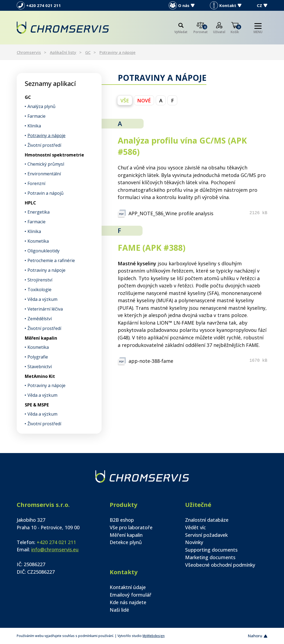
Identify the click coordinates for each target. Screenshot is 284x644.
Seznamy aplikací (50, 83)
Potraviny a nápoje (117, 52)
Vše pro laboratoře (131, 527)
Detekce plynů (126, 542)
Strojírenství (40, 280)
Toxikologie (39, 290)
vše (125, 100)
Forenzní (36, 183)
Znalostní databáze (207, 520)
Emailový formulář (131, 595)
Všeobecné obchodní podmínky (220, 565)
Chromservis (29, 52)
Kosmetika (38, 241)
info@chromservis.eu (55, 549)
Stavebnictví (40, 367)
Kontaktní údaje (128, 587)
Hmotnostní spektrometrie (54, 155)
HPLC (30, 203)
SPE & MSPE (37, 405)
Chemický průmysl (46, 164)
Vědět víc (195, 527)
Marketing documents (210, 557)
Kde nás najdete (128, 602)
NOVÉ (144, 100)
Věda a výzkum (42, 299)
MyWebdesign (154, 636)
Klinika (34, 126)
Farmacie (37, 116)
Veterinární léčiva (45, 309)
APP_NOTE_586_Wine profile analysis (171, 213)
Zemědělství (40, 319)
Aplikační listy (63, 52)
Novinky (194, 542)
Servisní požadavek (206, 535)
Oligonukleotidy (44, 251)
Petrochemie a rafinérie (51, 260)
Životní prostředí (44, 145)
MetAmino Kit (40, 376)
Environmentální (44, 174)
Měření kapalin (41, 338)
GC (88, 52)
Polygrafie (38, 357)
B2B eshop (122, 520)
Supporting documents (211, 550)
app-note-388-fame (151, 361)
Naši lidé (119, 610)
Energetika (39, 212)
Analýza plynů (41, 106)
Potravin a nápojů (46, 193)
